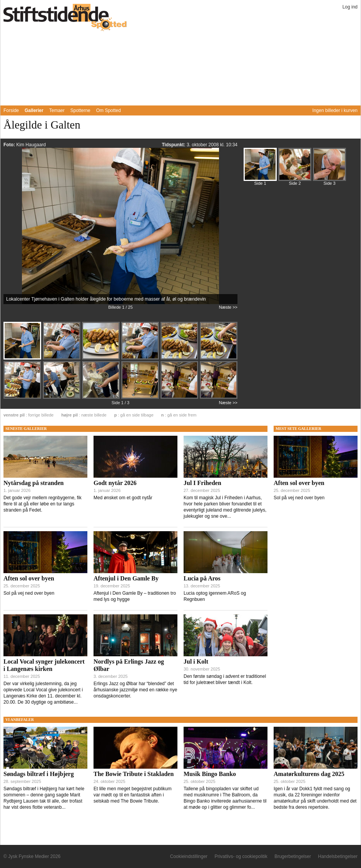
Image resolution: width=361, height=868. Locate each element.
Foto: (10, 145)
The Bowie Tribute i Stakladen (134, 774)
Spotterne (80, 110)
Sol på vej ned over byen (29, 593)
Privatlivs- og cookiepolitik (241, 856)
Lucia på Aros (202, 578)
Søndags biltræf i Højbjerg (39, 774)
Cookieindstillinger (189, 856)
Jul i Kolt (196, 661)
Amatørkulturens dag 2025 (309, 774)
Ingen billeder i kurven (335, 110)
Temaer (57, 110)
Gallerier (34, 110)
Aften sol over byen (29, 578)
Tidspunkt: (174, 145)
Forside (11, 110)
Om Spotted (109, 110)
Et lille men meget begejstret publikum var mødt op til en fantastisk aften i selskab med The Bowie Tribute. (133, 795)
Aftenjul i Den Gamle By (126, 578)
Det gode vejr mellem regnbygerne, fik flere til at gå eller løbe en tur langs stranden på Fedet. (43, 504)
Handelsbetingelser (338, 856)
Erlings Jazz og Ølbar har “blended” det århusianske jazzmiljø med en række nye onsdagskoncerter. (135, 690)
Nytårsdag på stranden (33, 483)
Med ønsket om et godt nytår (123, 498)
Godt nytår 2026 (115, 483)
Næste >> (228, 307)
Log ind (350, 7)
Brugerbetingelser (293, 856)
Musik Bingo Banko (210, 774)
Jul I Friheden (202, 483)
